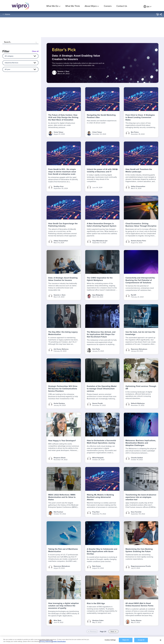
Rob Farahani (58, 512)
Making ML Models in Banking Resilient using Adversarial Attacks (100, 497)
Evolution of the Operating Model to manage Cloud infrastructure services (102, 389)
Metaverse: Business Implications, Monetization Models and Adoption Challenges (141, 443)
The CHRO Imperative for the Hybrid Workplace (100, 279)
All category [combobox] (9, 56)
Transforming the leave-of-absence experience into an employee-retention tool (141, 497)
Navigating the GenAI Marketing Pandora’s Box (101, 116)
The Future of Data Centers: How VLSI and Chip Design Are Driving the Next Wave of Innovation (63, 117)
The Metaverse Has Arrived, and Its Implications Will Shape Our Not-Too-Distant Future (101, 334)
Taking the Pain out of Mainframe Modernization (63, 550)
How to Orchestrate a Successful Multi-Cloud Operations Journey (101, 442)
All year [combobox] (8, 69)
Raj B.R (134, 295)
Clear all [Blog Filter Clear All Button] (35, 51)
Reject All (126, 640)
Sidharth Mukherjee (138, 403)
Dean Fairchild (136, 512)
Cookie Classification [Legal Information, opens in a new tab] (59, 641)
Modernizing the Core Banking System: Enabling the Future (139, 550)
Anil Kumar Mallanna (61, 349)
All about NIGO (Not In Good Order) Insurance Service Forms (139, 604)
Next (112, 631)
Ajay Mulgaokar (98, 295)
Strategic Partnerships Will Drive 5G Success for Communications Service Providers (63, 389)
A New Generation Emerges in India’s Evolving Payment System (102, 225)
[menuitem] (147, 7)
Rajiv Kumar (97, 566)
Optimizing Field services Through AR (141, 387)
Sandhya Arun (59, 186)
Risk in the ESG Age (96, 603)
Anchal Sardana (59, 403)
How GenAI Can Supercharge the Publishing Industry (63, 225)
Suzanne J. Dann (60, 295)
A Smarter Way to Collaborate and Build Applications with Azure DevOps (102, 551)
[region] (82, 640)
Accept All (141, 640)
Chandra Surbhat (137, 458)
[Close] (161, 640)
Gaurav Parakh (97, 403)
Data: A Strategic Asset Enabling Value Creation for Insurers (63, 279)
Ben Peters (135, 132)
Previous (93, 631)
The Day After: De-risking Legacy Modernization (63, 333)
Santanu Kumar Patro (138, 241)
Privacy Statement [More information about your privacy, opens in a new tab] (46, 641)
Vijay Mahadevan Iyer (100, 241)
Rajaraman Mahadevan (139, 349)
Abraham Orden (98, 620)
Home (7, 15)
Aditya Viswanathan (138, 186)
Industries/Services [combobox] (12, 63)
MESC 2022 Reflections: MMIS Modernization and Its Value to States (62, 497)
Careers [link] (108, 6)
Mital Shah (57, 620)
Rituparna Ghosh (60, 458)
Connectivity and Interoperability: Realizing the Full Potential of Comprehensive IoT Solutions (140, 280)
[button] (157, 15)
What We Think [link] (73, 6)
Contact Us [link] (122, 6)
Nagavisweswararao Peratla (141, 566)
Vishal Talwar (58, 132)
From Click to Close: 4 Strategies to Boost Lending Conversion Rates (140, 117)
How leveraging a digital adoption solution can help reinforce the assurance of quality (64, 606)
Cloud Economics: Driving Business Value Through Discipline (141, 225)
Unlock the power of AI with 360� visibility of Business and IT (102, 170)
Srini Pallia (96, 349)
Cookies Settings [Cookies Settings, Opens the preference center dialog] (110, 640)
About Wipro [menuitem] (92, 6)
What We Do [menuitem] (53, 6)
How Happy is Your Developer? (62, 441)
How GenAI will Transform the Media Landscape (139, 170)
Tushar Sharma (136, 620)
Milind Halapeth (98, 458)
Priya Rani (96, 512)
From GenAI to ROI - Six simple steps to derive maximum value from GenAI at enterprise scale (62, 172)
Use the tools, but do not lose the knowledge (140, 333)
